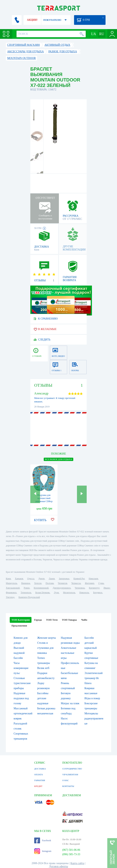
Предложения (19, 626)
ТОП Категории (21, 620)
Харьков (19, 579)
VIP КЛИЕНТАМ (70, 774)
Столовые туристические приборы (22, 683)
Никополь (84, 593)
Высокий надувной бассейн (19, 653)
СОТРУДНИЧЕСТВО (72, 769)
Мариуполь (11, 583)
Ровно (27, 588)
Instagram (43, 851)
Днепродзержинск (62, 588)
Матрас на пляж (70, 703)
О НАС (65, 780)
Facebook (43, 840)
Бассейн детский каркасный (90, 643)
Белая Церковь (43, 593)
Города (38, 620)
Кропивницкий (41, 588)
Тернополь (26, 593)
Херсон (38, 583)
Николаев (93, 579)
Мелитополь (69, 593)
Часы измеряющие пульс (21, 668)
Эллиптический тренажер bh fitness (93, 678)
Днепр (41, 579)
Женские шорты (47, 638)
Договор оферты (58, 866)
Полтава (50, 583)
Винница (26, 583)
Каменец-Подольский (29, 597)
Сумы (101, 583)
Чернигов (63, 583)
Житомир (90, 583)
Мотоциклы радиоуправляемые (94, 719)
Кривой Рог (79, 579)
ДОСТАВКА (40, 769)
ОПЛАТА (38, 774)
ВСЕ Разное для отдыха (58, 459)
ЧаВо (84, 620)
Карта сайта (77, 863)
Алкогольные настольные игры (69, 653)
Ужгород (10, 597)
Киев (8, 579)
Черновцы (80, 588)
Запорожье (64, 579)
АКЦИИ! (32, 20)
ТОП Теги (52, 620)
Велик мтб (43, 668)
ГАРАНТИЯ (40, 780)
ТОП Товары (69, 620)
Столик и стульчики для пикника (45, 648)
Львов (52, 579)
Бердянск (98, 593)
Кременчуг (94, 588)
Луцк (56, 593)
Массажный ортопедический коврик (23, 713)
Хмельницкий (13, 588)
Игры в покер (92, 698)
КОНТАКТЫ (68, 786)
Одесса (31, 579)
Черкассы (76, 583)
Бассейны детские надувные (43, 698)
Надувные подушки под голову (21, 698)
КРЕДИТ (38, 786)
